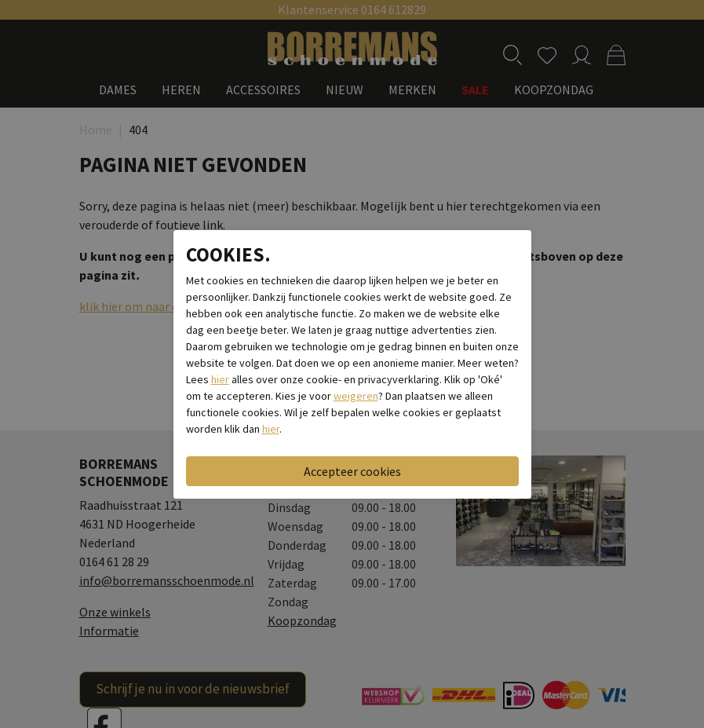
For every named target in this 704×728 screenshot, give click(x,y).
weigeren (356, 396)
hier (220, 379)
